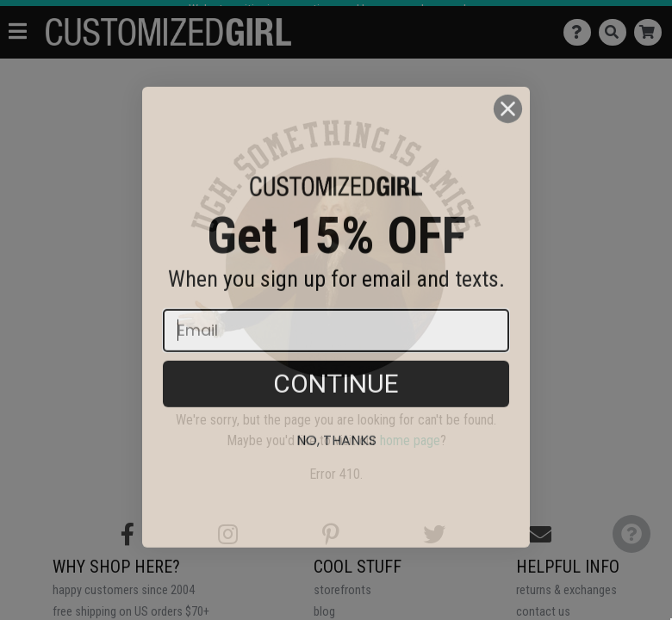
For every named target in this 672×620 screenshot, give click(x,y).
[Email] (336, 359)
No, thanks (336, 469)
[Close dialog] (508, 137)
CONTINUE (336, 412)
